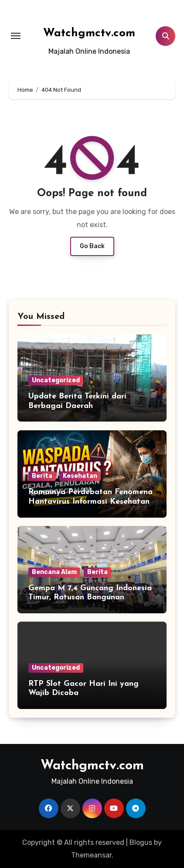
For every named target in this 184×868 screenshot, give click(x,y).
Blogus (141, 842)
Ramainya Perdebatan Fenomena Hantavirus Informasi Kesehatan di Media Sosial (90, 501)
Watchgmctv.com (89, 33)
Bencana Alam (54, 572)
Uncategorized (56, 380)
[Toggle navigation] (16, 36)
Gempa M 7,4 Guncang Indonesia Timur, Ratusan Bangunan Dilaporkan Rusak (90, 598)
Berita (42, 476)
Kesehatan (80, 476)
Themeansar (91, 855)
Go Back (92, 246)
